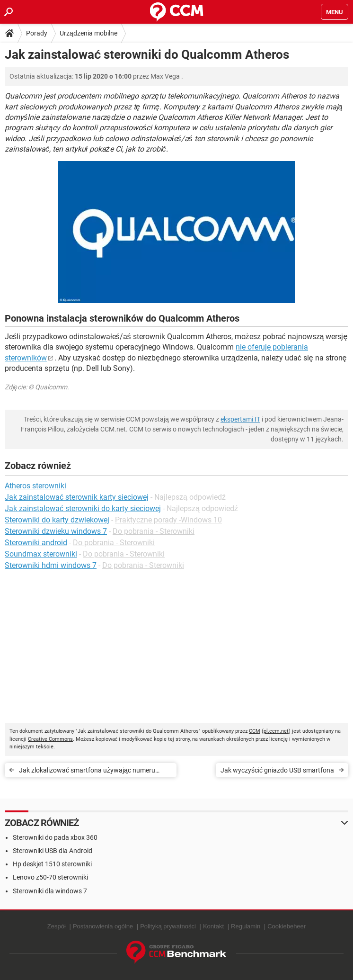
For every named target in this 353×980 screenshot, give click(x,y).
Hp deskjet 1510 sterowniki (52, 864)
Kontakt (213, 926)
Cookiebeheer (287, 926)
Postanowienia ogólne (103, 926)
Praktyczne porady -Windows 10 (168, 520)
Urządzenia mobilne (88, 33)
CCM (255, 731)
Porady (37, 33)
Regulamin (246, 926)
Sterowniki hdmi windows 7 (51, 565)
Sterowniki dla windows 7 (50, 891)
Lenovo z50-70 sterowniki (50, 877)
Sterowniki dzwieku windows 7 (56, 531)
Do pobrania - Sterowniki (154, 531)
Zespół (57, 926)
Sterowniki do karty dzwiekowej (57, 520)
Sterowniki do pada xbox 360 (55, 837)
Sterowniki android (36, 543)
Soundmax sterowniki (41, 554)
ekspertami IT (240, 419)
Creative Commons (50, 739)
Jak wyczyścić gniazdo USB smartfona (277, 770)
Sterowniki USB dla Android (53, 851)
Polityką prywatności (168, 926)
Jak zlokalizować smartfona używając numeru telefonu (87, 772)
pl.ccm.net (276, 731)
